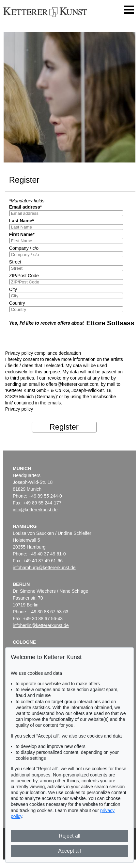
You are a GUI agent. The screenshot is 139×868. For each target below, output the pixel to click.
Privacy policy (19, 409)
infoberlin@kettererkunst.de (41, 625)
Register (64, 427)
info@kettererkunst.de (35, 510)
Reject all (69, 836)
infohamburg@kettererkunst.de (44, 568)
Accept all (69, 851)
